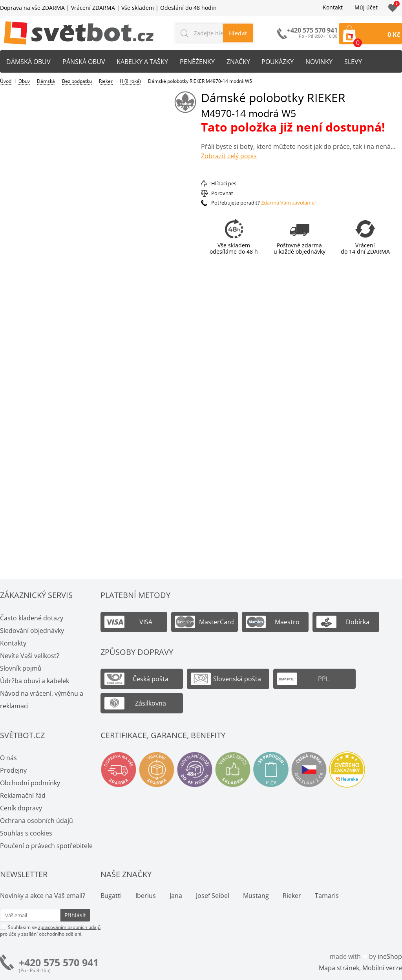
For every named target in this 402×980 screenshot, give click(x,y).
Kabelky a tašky (143, 62)
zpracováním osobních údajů (69, 927)
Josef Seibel (213, 896)
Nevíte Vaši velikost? (30, 656)
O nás (8, 758)
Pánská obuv (84, 62)
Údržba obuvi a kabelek (35, 681)
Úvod (6, 81)
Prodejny (13, 770)
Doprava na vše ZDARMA (32, 8)
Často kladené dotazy (32, 618)
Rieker (106, 81)
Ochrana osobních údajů (37, 821)
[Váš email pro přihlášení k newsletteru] (30, 915)
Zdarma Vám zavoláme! (288, 203)
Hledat (238, 33)
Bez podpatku (77, 81)
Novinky (320, 62)
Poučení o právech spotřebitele (46, 846)
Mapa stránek (339, 968)
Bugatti (111, 896)
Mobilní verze (382, 968)
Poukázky (278, 62)
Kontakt (333, 8)
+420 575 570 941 (59, 963)
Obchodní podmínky (30, 783)
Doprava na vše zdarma (119, 770)
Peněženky (198, 62)
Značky (239, 62)
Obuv (24, 81)
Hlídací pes (224, 183)
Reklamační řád (23, 795)
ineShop (390, 956)
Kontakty (13, 643)
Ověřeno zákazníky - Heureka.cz (347, 770)
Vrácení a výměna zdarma (157, 770)
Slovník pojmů (21, 668)
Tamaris (327, 896)
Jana (176, 896)
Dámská (46, 81)
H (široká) (130, 81)
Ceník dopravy (21, 808)
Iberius (146, 896)
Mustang (256, 896)
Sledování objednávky (32, 631)
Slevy (354, 62)
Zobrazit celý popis (229, 156)
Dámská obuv (28, 62)
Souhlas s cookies (26, 833)
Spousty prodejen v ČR (271, 770)
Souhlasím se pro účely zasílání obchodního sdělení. (50, 930)
